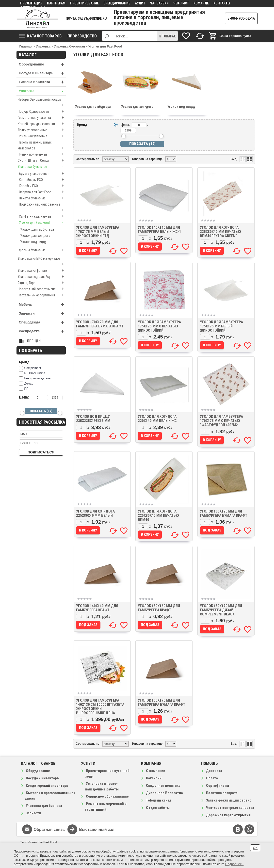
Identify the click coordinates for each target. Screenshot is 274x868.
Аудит (140, 3)
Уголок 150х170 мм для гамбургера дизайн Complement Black (221, 610)
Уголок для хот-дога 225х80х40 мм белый (95, 513)
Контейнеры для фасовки (42, 124)
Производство (82, 36)
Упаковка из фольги (42, 271)
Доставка (214, 771)
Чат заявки (159, 3)
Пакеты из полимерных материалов (42, 146)
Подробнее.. (234, 864)
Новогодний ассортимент (42, 289)
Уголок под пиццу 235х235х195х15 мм (93, 419)
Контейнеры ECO (42, 180)
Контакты (222, 3)
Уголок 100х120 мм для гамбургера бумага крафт (224, 513)
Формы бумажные (42, 250)
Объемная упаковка (42, 136)
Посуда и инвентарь (42, 73)
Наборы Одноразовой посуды (42, 103)
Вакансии (154, 778)
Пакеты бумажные (42, 198)
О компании (156, 771)
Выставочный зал (97, 829)
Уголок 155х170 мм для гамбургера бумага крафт (162, 702)
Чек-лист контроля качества (230, 808)
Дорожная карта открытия (228, 815)
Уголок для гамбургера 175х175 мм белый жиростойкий (221, 326)
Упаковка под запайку (42, 277)
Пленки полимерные (42, 154)
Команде (201, 3)
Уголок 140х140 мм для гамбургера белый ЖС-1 (160, 230)
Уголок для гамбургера (37, 229)
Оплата (212, 778)
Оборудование (42, 64)
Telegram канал (159, 800)
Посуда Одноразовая (42, 112)
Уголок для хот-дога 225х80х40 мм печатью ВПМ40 (158, 515)
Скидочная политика (163, 786)
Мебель (42, 305)
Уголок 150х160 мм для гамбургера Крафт (159, 608)
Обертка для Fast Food (42, 192)
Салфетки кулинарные (42, 216)
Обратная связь (49, 829)
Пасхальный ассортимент (42, 295)
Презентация (31, 3)
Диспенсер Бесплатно (164, 793)
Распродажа (42, 331)
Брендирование (117, 3)
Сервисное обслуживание (107, 796)
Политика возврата (222, 793)
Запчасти (42, 313)
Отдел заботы (158, 808)
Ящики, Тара (42, 283)
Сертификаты (218, 786)
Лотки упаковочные (42, 130)
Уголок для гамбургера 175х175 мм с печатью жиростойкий (159, 326)
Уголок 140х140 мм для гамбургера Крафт (97, 608)
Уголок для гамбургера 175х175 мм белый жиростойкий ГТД (98, 232)
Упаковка (42, 91)
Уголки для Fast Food (42, 223)
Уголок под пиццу (33, 242)
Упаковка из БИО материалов (42, 262)
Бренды (34, 341)
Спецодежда (42, 322)
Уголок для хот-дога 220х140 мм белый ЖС (157, 419)
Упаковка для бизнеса (44, 806)
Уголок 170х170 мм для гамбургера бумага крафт (100, 324)
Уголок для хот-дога (35, 236)
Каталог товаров (40, 36)
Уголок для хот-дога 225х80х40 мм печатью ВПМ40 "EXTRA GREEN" (220, 232)
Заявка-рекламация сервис (229, 800)
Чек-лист (181, 3)
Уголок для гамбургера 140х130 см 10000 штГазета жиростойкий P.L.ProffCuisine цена (100, 707)
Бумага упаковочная (42, 174)
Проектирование (84, 3)
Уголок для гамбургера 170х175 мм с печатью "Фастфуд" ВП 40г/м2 (221, 421)
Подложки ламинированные (42, 208)
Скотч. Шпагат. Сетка (42, 161)
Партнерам (56, 3)
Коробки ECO (42, 186)
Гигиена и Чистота (42, 82)
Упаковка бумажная (42, 167)
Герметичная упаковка (42, 118)
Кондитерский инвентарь (47, 786)
